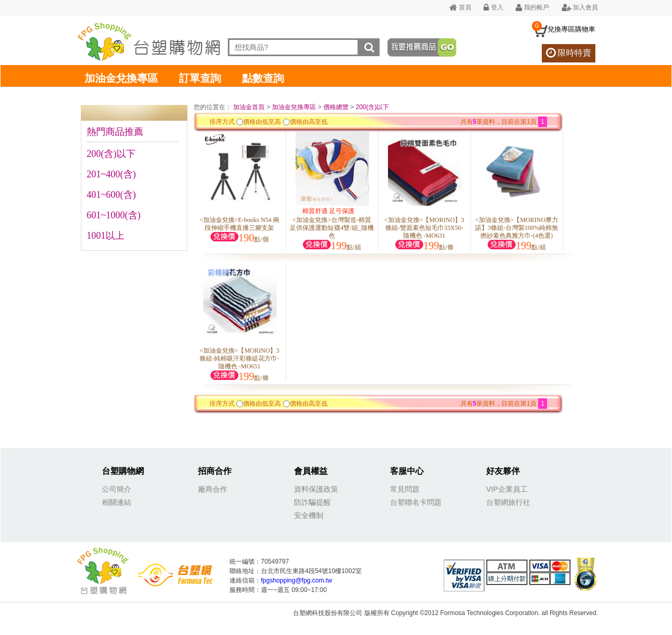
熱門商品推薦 (115, 132)
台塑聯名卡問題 (416, 502)
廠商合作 (213, 489)
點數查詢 (263, 78)
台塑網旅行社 (508, 502)
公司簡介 (117, 489)
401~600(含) (111, 195)
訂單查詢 (200, 78)
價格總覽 (336, 107)
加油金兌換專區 (121, 78)
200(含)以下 (111, 154)
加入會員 (580, 7)
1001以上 (106, 236)
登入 (493, 7)
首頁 (460, 7)
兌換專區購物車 (571, 29)
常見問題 (405, 489)
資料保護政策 (316, 489)
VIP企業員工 (507, 489)
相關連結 (117, 502)
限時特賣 (569, 53)
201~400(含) (111, 174)
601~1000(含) (114, 215)
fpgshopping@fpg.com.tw (297, 580)
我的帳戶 (532, 7)
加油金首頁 (250, 107)
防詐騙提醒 (312, 502)
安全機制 (309, 515)
